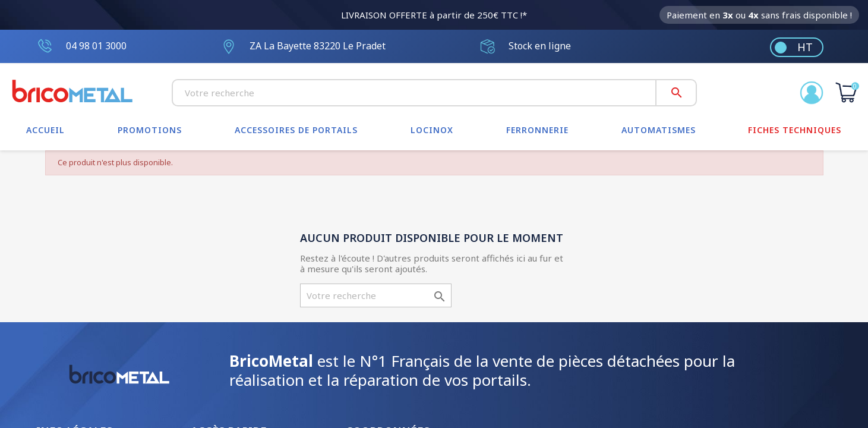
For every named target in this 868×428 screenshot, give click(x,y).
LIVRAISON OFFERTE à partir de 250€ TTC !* (434, 15)
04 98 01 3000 (96, 46)
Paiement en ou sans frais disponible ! (759, 15)
